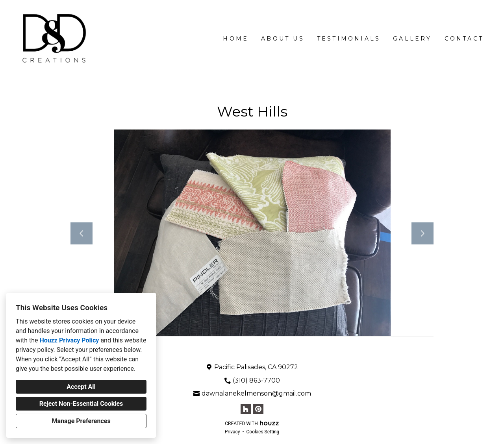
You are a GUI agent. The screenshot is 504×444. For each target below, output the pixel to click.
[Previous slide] (82, 233)
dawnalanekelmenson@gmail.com (256, 393)
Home (236, 39)
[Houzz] (246, 409)
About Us (283, 39)
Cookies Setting (263, 432)
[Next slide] (422, 233)
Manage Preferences (81, 421)
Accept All (81, 387)
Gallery (412, 39)
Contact (464, 39)
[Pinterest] (258, 409)
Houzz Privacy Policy (69, 340)
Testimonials (349, 39)
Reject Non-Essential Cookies (81, 404)
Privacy (233, 432)
